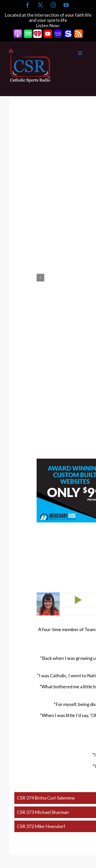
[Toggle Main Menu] (70, 53)
